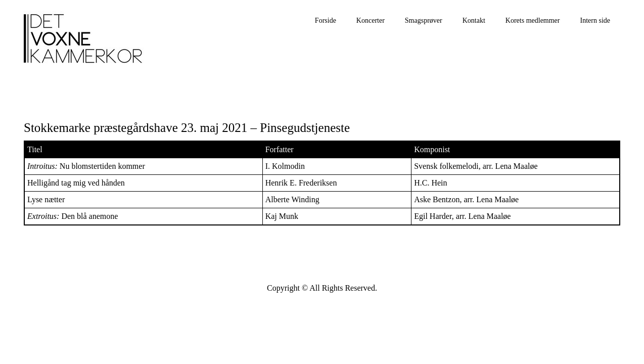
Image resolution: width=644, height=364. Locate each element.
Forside (326, 20)
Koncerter (371, 20)
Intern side (595, 20)
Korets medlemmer (533, 20)
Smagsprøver (424, 20)
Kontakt (474, 20)
